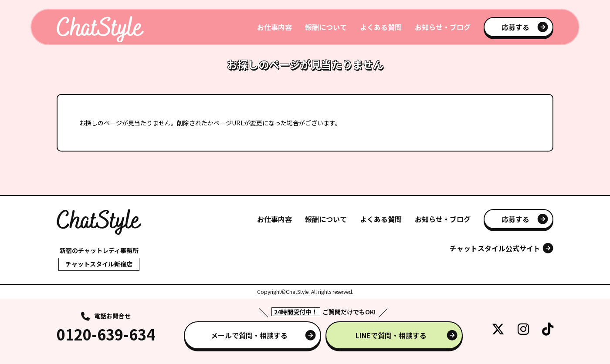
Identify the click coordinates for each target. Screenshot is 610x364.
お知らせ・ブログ (443, 27)
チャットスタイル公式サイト (495, 248)
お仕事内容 (274, 27)
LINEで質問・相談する (391, 335)
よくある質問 (381, 27)
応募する (515, 27)
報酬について (326, 27)
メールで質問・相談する (249, 335)
